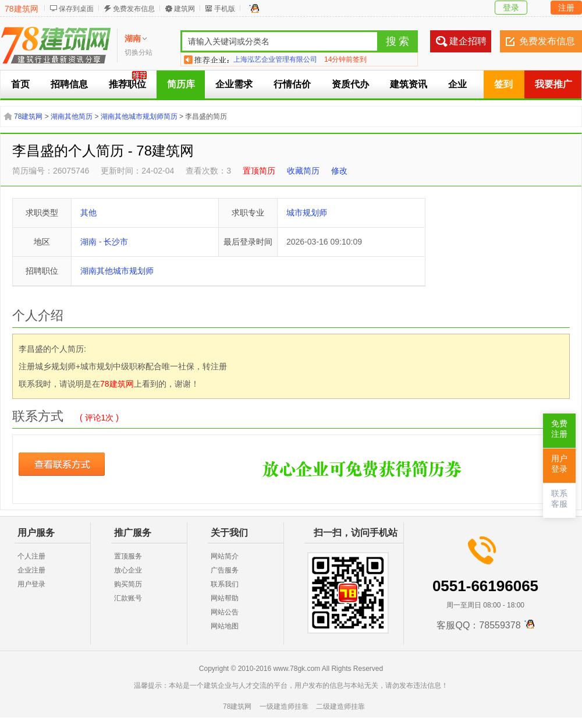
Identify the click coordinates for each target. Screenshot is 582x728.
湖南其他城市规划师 (117, 271)
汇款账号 (128, 598)
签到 (503, 84)
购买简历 (128, 584)
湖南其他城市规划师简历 (139, 116)
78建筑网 (22, 9)
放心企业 (128, 570)
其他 (88, 213)
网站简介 (225, 556)
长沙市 (116, 242)
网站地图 (225, 626)
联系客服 (559, 499)
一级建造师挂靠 (284, 706)
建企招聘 (468, 41)
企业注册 (31, 570)
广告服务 (225, 570)
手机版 (225, 9)
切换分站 (139, 52)
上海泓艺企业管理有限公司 (275, 59)
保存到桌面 (76, 9)
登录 (511, 8)
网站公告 (225, 612)
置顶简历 (259, 171)
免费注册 (559, 429)
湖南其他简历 (72, 116)
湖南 (88, 242)
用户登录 (31, 584)
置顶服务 (128, 556)
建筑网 (184, 9)
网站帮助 (225, 598)
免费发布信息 (134, 9)
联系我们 (225, 584)
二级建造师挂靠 (340, 706)
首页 (20, 84)
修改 (339, 171)
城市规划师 (307, 213)
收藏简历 (303, 171)
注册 (566, 8)
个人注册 (31, 556)
